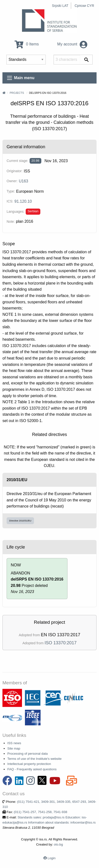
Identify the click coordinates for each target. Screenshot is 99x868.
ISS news (14, 743)
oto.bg (58, 844)
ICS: (10, 201)
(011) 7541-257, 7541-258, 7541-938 (40, 812)
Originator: (15, 171)
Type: (11, 191)
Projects (17, 93)
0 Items (27, 44)
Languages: (16, 212)
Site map (14, 748)
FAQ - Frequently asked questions (32, 769)
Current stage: (17, 161)
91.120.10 (23, 201)
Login (52, 858)
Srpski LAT (60, 6)
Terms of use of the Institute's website (34, 759)
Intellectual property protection (29, 764)
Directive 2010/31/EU (20, 521)
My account (72, 44)
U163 (23, 181)
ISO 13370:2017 (60, 643)
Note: (11, 222)
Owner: (12, 181)
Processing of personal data (27, 754)
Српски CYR (84, 6)
